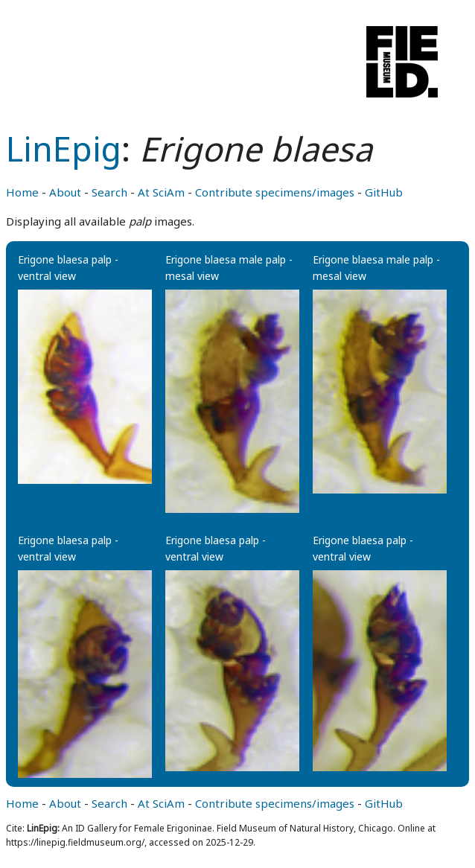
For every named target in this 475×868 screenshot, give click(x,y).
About (65, 192)
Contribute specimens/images (275, 192)
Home (22, 192)
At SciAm (161, 192)
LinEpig (64, 149)
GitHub (384, 192)
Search (109, 192)
